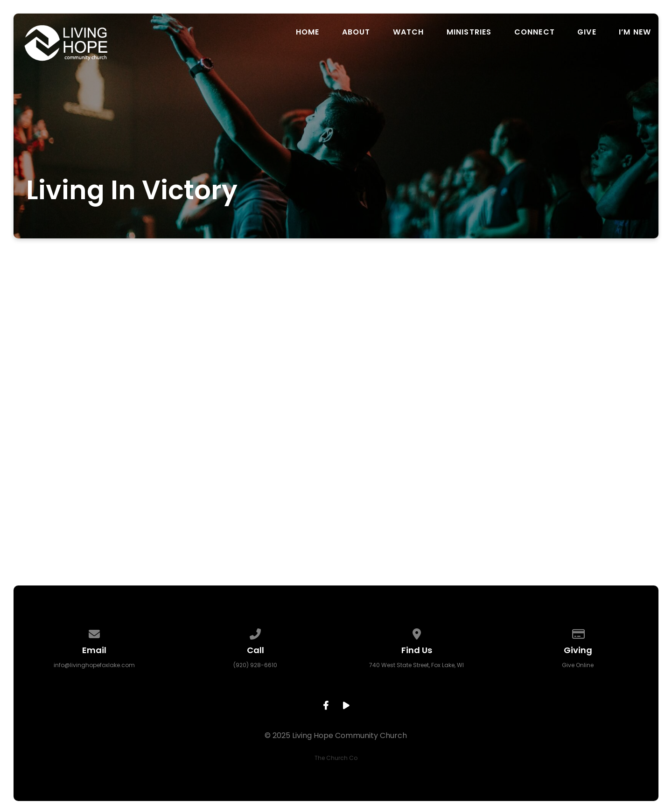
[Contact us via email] (94, 632)
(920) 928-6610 (255, 665)
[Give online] (578, 632)
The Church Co (336, 758)
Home (308, 32)
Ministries (469, 32)
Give (587, 32)
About (356, 32)
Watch (409, 32)
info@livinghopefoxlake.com (94, 665)
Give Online (578, 665)
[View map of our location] (417, 632)
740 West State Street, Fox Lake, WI (416, 665)
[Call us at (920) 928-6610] (255, 632)
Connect (535, 32)
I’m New (635, 32)
